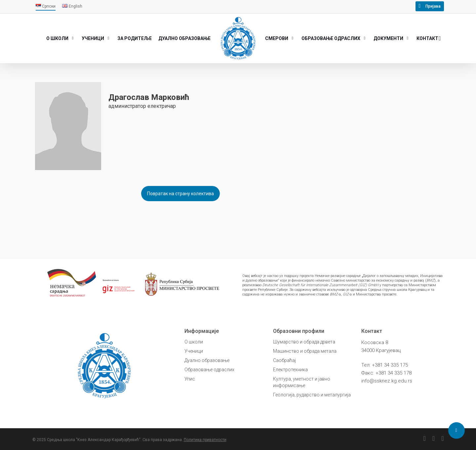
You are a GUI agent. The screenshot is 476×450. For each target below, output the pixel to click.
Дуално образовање (207, 360)
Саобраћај (284, 360)
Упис (190, 379)
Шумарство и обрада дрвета (304, 342)
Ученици (194, 351)
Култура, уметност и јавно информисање (302, 382)
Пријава (433, 6)
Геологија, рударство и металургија (312, 395)
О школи (194, 342)
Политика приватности (205, 440)
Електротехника (290, 370)
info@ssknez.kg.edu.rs (387, 381)
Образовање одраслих (209, 370)
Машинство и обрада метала (305, 351)
